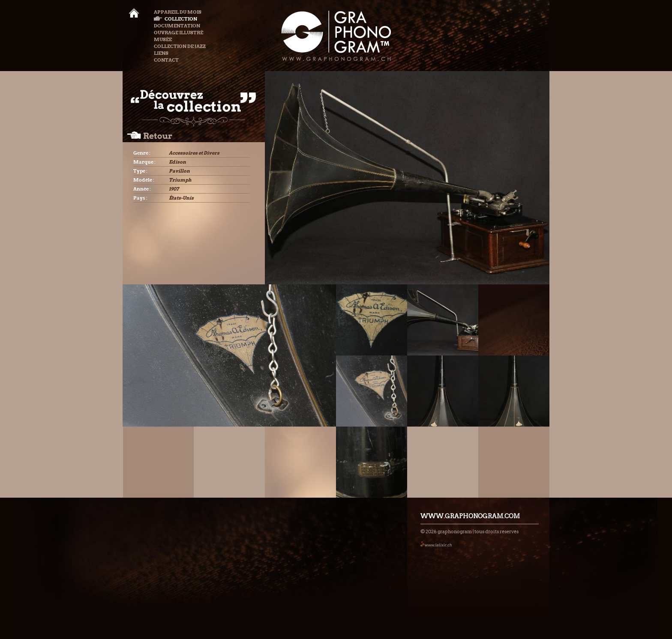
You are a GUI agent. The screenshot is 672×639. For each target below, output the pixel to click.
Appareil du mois (178, 12)
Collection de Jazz (180, 46)
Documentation (177, 26)
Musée (163, 39)
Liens (161, 53)
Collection (175, 19)
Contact (166, 60)
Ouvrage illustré (178, 33)
